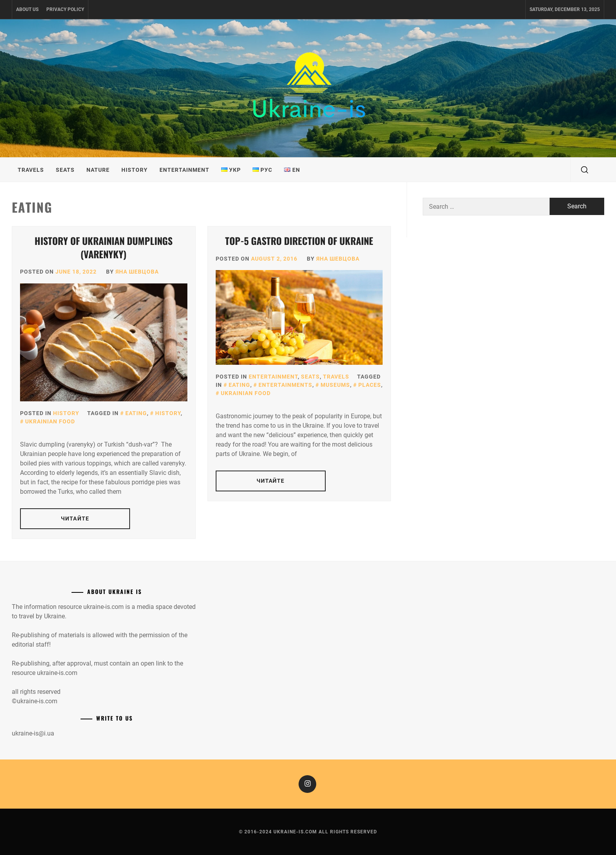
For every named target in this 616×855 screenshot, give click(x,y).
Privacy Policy (65, 9)
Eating (136, 413)
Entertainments (285, 385)
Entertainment (184, 170)
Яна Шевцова (137, 272)
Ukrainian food (50, 421)
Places (370, 385)
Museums (335, 385)
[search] (585, 170)
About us (27, 9)
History (135, 170)
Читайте (75, 519)
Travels (31, 170)
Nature (98, 170)
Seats (65, 170)
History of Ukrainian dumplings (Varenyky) (104, 247)
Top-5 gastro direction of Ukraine (299, 241)
